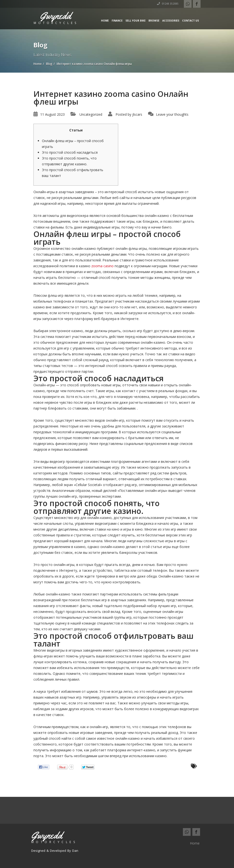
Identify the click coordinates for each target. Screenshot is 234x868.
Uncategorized (91, 114)
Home (105, 21)
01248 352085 (168, 4)
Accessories (171, 21)
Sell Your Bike (136, 21)
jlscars (137, 114)
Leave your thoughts (172, 114)
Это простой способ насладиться (70, 152)
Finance (117, 21)
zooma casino (102, 266)
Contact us (191, 21)
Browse (154, 21)
